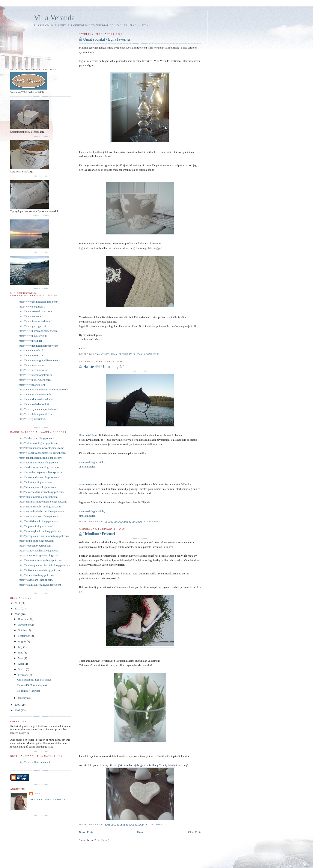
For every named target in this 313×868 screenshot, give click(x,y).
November (24, 625)
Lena (37, 794)
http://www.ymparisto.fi (32, 419)
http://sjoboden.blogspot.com (35, 546)
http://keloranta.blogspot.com (35, 482)
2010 (18, 608)
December (24, 619)
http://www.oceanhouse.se (33, 370)
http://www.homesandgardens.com (38, 331)
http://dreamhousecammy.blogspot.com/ (41, 448)
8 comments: (155, 825)
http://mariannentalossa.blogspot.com (40, 506)
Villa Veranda (54, 18)
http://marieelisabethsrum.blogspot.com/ (41, 511)
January (23, 698)
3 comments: (153, 354)
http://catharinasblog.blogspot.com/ (39, 443)
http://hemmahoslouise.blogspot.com (39, 462)
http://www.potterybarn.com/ (35, 380)
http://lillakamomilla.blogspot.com (38, 497)
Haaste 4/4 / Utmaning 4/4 (104, 367)
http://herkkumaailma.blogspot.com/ (39, 467)
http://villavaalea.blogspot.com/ (37, 575)
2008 (18, 705)
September (24, 636)
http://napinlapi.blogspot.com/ (36, 526)
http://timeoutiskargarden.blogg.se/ (38, 555)
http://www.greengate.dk (33, 326)
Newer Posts (86, 832)
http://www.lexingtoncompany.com (38, 346)
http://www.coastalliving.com (35, 311)
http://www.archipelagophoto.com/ (38, 302)
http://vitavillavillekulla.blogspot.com (40, 585)
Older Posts (195, 832)
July (21, 647)
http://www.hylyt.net (30, 341)
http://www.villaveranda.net (34, 762)
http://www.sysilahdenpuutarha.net (38, 409)
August (22, 641)
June (21, 653)
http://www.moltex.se (31, 355)
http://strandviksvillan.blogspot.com (39, 550)
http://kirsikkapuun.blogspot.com (37, 487)
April (21, 664)
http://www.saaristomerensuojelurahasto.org (43, 389)
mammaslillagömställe (92, 462)
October (23, 630)
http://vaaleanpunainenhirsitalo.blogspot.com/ (44, 565)
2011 (18, 603)
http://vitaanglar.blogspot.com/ (36, 580)
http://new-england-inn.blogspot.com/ (40, 531)
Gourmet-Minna (88, 435)
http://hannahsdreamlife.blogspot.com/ (40, 458)
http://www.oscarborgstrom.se (36, 375)
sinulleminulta (87, 467)
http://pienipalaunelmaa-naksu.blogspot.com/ (44, 536)
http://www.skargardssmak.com (36, 399)
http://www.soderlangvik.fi (34, 404)
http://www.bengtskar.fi (32, 307)
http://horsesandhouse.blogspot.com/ (39, 477)
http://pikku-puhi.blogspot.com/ (37, 541)
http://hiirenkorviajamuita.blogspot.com (41, 472)
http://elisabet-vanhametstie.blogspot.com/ (43, 453)
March (22, 669)
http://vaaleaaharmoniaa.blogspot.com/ (41, 560)
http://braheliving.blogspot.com (36, 438)
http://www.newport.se (32, 365)
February (23, 675)
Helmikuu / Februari (99, 534)
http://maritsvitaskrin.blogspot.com (38, 516)
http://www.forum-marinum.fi (36, 321)
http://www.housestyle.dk (33, 336)
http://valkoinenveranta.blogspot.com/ (40, 570)
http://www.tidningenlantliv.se (36, 414)
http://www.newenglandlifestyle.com (39, 360)
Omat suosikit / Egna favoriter (107, 39)
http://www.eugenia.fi (31, 316)
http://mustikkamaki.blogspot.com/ (38, 521)
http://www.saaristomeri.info (35, 394)
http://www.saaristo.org (32, 385)
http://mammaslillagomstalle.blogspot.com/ (43, 502)
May (21, 658)
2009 (18, 614)
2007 (18, 710)
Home (141, 832)
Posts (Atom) (102, 840)
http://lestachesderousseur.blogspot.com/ (41, 492)
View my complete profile (47, 799)
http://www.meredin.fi (31, 350)
